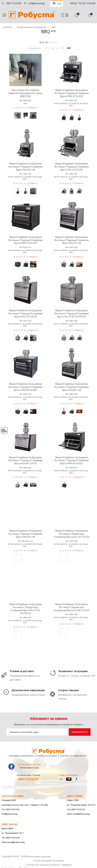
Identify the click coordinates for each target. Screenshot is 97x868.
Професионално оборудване (32, 27)
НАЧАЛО (7, 27)
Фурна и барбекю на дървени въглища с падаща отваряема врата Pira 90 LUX (25, 534)
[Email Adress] (37, 732)
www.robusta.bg (29, 768)
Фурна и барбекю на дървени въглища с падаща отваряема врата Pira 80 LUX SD (25, 460)
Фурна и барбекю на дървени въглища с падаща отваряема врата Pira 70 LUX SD (25, 313)
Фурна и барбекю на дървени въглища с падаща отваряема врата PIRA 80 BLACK (25, 387)
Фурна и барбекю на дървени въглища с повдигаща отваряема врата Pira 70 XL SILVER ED (25, 609)
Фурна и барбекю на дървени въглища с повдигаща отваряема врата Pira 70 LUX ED (72, 534)
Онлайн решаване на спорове (49, 861)
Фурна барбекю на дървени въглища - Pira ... (71, 105)
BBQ (54, 27)
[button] (67, 15)
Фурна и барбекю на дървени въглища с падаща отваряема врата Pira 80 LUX (72, 387)
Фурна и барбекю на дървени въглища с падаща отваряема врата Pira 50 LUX (25, 167)
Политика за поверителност (73, 756)
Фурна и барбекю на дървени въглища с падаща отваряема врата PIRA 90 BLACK (72, 460)
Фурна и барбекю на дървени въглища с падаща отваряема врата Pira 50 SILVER (72, 167)
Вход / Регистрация (83, 3)
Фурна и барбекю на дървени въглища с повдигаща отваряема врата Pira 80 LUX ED (72, 607)
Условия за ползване (47, 756)
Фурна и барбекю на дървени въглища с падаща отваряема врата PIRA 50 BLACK (72, 93)
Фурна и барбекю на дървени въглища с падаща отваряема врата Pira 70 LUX (72, 240)
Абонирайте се (80, 732)
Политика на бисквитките (22, 756)
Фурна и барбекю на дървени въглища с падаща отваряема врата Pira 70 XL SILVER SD (72, 313)
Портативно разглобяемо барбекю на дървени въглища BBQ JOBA (25, 93)
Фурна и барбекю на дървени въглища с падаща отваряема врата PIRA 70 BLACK (25, 240)
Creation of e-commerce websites (43, 865)
